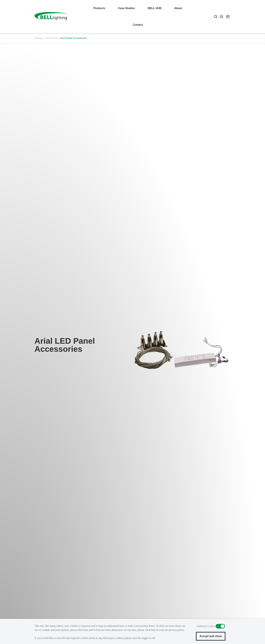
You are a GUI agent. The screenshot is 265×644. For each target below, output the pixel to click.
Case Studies (126, 8)
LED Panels (52, 38)
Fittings (39, 38)
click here (83, 630)
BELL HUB (155, 8)
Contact (138, 25)
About (178, 8)
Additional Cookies (220, 626)
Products (99, 8)
